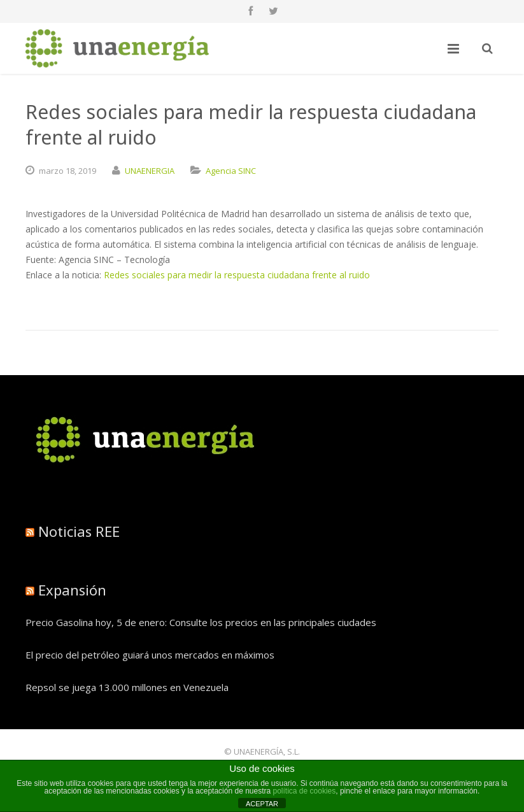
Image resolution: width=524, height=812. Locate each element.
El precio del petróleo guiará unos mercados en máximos (150, 655)
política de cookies (305, 791)
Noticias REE (79, 531)
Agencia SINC (231, 171)
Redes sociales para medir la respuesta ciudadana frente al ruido (237, 275)
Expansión (72, 590)
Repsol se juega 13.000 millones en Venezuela (127, 687)
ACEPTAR (262, 804)
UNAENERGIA (150, 171)
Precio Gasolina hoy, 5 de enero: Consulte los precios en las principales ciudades (201, 622)
